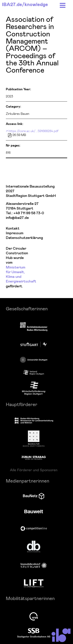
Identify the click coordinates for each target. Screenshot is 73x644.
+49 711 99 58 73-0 (29, 213)
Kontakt (13, 229)
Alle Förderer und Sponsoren (34, 470)
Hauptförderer (22, 404)
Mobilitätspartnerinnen (30, 598)
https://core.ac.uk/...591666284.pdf (33, 131)
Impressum (15, 233)
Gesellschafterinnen (27, 308)
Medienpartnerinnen (28, 481)
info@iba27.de (17, 218)
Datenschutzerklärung (17, 238)
